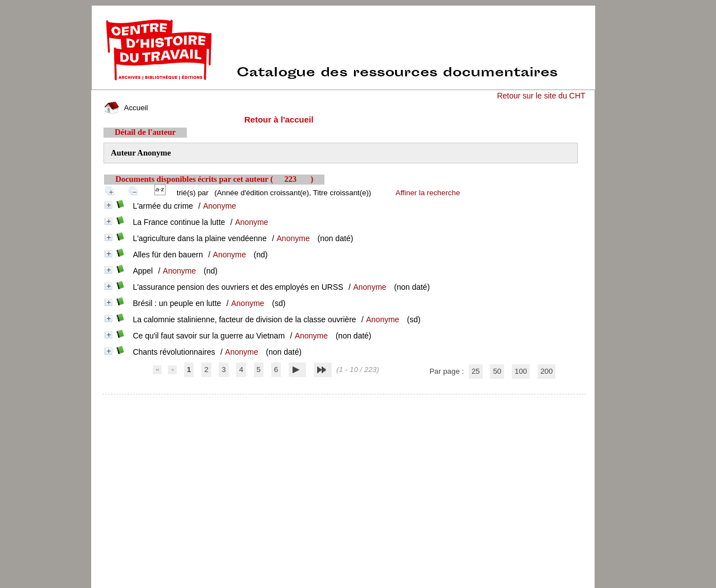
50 (497, 371)
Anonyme (220, 206)
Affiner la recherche (428, 193)
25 (476, 371)
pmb (345, 401)
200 (547, 371)
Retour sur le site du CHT (541, 96)
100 (521, 371)
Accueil (126, 108)
